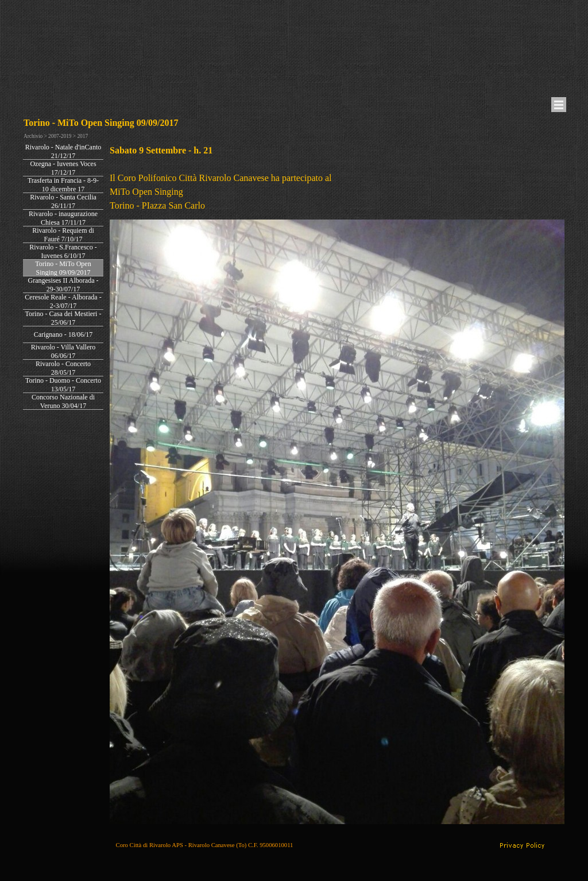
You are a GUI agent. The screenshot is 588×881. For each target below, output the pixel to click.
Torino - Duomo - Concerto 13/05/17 (63, 385)
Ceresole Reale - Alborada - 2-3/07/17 (63, 301)
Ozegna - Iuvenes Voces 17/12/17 (63, 168)
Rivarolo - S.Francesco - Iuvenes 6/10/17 (63, 251)
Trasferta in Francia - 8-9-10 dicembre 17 (63, 185)
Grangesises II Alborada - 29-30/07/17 (63, 285)
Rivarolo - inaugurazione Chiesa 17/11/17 (63, 218)
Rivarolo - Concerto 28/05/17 (63, 368)
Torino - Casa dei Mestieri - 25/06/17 (63, 318)
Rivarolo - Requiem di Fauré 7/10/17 (63, 235)
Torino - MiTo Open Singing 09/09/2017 (63, 268)
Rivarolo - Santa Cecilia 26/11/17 (63, 201)
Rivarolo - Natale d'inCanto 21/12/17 (63, 151)
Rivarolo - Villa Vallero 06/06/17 (63, 351)
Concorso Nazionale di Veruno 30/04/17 (63, 401)
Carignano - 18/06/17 (63, 334)
